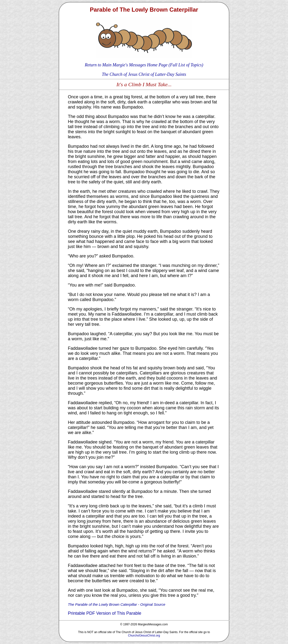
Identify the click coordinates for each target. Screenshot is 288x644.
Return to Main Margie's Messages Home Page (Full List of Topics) (144, 65)
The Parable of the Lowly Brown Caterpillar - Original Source (117, 604)
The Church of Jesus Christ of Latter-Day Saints (144, 74)
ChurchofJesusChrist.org (144, 636)
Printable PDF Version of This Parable (105, 613)
